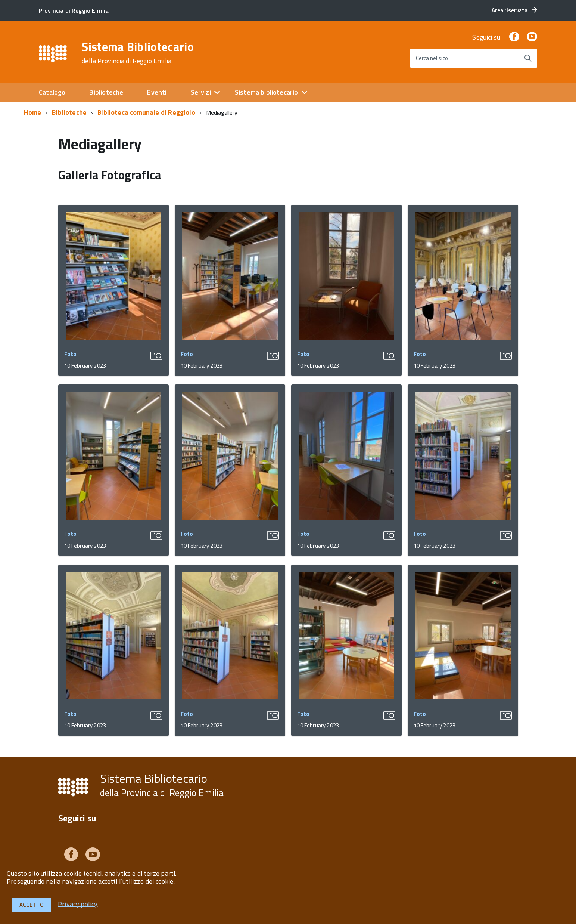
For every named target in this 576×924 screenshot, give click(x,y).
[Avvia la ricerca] (528, 58)
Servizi (201, 92)
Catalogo (52, 92)
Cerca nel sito (432, 58)
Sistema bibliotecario (267, 92)
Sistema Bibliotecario (138, 53)
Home (33, 112)
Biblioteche (106, 92)
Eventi (157, 92)
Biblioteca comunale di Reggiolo (146, 112)
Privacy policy (78, 904)
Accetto (32, 905)
